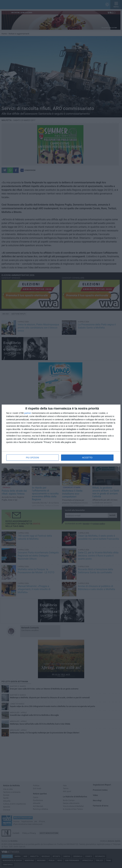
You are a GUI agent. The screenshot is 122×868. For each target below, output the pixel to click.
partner (28, 413)
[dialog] (61, 434)
